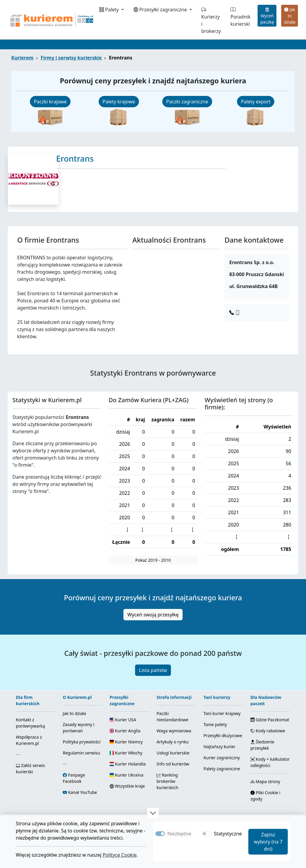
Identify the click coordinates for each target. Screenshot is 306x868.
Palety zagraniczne (222, 769)
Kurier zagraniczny (222, 758)
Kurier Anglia (125, 731)
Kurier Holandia (128, 764)
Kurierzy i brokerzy (211, 20)
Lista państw (153, 670)
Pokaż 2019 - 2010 (153, 560)
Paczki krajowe (50, 102)
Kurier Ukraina (127, 775)
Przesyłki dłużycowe (223, 735)
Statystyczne (228, 834)
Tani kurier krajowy (222, 713)
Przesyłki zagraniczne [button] (161, 10)
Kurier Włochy (126, 753)
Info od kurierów (173, 764)
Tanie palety (215, 724)
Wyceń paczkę (267, 16)
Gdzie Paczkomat (270, 720)
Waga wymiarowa (174, 731)
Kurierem (23, 58)
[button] (153, 813)
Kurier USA (123, 720)
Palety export (256, 102)
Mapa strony (265, 781)
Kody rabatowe (268, 731)
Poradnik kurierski (240, 17)
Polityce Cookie (120, 855)
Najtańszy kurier (219, 747)
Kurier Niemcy (126, 742)
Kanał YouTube (83, 792)
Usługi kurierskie (173, 753)
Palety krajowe (119, 102)
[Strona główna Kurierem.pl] (51, 20)
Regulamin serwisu (81, 753)
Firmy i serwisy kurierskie (71, 58)
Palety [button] (110, 10)
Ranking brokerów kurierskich (167, 781)
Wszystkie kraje (127, 786)
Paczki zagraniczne (187, 102)
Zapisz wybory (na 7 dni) (268, 842)
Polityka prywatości (82, 742)
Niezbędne (179, 834)
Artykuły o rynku (173, 742)
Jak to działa (290, 16)
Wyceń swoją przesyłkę (153, 615)
